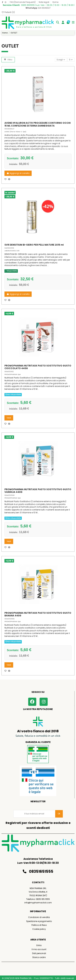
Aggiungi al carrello (18, 173)
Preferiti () (8, 12)
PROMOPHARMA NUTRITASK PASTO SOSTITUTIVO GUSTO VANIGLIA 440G (38, 491)
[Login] (63, 23)
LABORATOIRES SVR (12, 251)
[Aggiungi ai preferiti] (6, 179)
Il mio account (39, 949)
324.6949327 (38, 8)
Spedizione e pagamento (39, 921)
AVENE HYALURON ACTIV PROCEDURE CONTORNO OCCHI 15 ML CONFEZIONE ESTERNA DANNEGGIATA (38, 124)
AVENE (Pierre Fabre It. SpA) (15, 132)
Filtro (8, 60)
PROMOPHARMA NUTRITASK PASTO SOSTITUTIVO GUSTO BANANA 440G (38, 614)
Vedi (9, 418)
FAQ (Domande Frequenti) (23, 2)
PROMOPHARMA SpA (13, 374)
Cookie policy (39, 929)
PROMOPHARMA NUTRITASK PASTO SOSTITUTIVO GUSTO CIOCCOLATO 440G (38, 367)
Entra (39, 945)
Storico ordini (39, 957)
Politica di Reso (39, 925)
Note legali (44, 2)
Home (55, 2)
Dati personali (39, 953)
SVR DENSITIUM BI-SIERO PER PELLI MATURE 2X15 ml (34, 245)
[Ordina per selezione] (61, 60)
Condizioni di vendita (39, 917)
